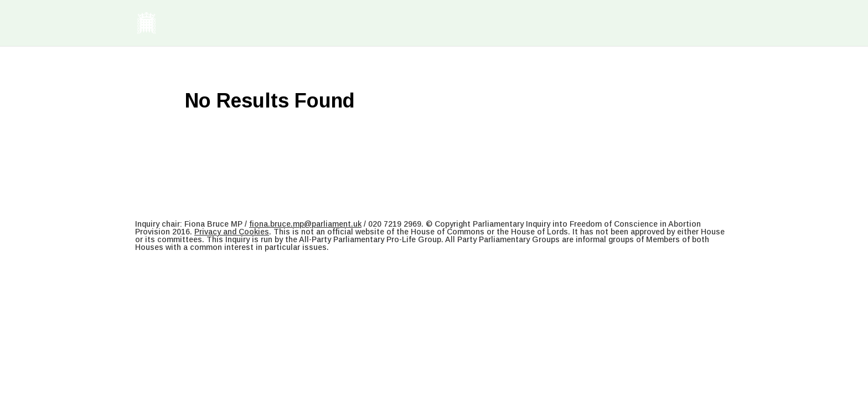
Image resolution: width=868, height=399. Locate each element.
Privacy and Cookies (232, 232)
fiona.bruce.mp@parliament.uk (305, 224)
